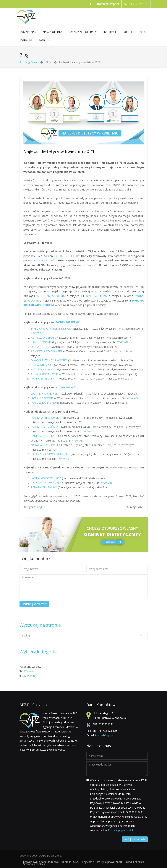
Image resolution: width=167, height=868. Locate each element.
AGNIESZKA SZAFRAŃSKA (47, 351)
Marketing (29, 676)
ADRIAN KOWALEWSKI (45, 374)
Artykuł (41, 507)
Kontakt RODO (70, 862)
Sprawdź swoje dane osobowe (40, 862)
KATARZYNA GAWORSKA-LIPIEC (50, 454)
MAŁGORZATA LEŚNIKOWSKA (49, 360)
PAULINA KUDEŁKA (43, 436)
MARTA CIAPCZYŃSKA (44, 427)
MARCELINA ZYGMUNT (45, 403)
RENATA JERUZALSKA (44, 487)
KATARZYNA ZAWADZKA (46, 483)
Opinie (128, 32)
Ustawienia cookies (33, 864)
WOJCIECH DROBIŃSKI (45, 394)
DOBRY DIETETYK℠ (67, 256)
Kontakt (45, 40)
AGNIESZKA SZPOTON (45, 338)
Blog (143, 32)
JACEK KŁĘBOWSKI (43, 398)
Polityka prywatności (110, 862)
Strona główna (28, 62)
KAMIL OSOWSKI (41, 342)
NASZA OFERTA (52, 33)
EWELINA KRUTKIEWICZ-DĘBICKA (52, 329)
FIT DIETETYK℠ (44, 260)
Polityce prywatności (120, 830)
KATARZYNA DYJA (42, 369)
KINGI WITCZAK (96, 296)
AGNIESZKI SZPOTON (51, 296)
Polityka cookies (134, 862)
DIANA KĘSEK (40, 347)
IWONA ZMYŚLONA (43, 378)
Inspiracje (110, 33)
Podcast (26, 40)
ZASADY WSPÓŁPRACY (83, 33)
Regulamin (88, 862)
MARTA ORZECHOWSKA (46, 418)
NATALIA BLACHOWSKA (46, 445)
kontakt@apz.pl (110, 4)
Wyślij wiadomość (135, 839)
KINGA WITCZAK (41, 365)
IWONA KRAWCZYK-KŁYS (46, 478)
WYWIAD (38, 333)
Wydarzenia (30, 671)
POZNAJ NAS (28, 33)
